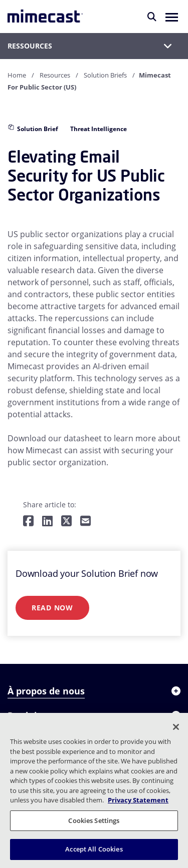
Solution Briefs (105, 75)
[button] (172, 17)
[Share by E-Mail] (85, 522)
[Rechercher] (152, 17)
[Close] (176, 727)
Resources (55, 75)
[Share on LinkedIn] (47, 522)
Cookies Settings (94, 820)
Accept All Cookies (94, 849)
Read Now (52, 608)
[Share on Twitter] (66, 522)
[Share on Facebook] (28, 522)
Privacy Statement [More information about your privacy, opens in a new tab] (138, 800)
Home (17, 75)
